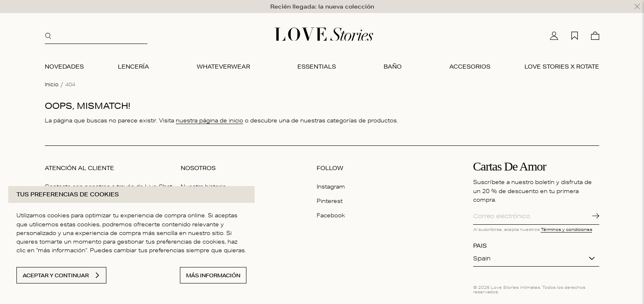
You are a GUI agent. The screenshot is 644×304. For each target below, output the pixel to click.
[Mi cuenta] (554, 34)
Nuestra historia (203, 184)
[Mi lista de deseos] (575, 34)
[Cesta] (595, 34)
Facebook (331, 213)
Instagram (331, 184)
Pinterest (330, 199)
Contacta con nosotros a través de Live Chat (108, 184)
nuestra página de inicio (209, 119)
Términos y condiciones (567, 227)
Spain (482, 256)
